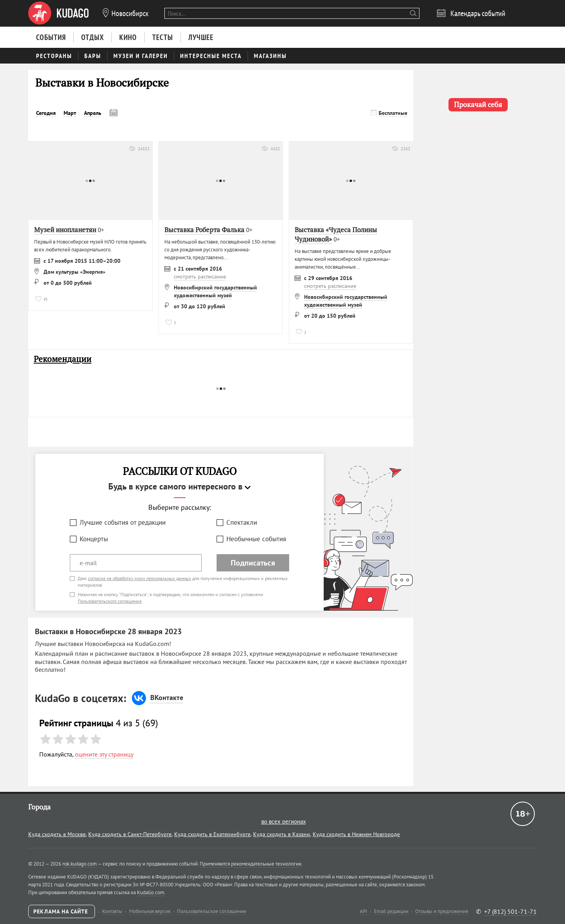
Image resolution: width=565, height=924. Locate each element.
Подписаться (253, 563)
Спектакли (242, 522)
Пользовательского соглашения (110, 601)
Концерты (94, 539)
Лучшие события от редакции (123, 522)
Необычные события (256, 539)
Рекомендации (63, 359)
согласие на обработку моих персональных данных (139, 578)
